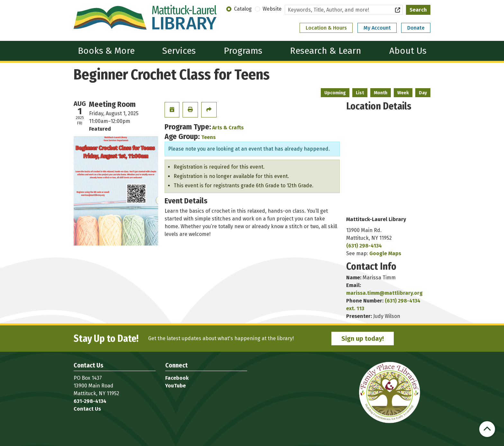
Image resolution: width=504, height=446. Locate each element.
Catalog (243, 9)
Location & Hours (326, 28)
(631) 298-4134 (364, 246)
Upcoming (335, 93)
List (360, 93)
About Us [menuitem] (408, 51)
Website (272, 9)
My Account (377, 28)
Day (423, 93)
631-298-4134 (90, 401)
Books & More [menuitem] (106, 51)
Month (381, 93)
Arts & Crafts (228, 128)
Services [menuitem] (179, 51)
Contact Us (87, 409)
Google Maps (385, 253)
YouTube (175, 386)
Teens (208, 137)
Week (403, 93)
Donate (416, 28)
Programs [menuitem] (243, 51)
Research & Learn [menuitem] (326, 51)
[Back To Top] (487, 429)
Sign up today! (363, 339)
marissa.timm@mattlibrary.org (384, 293)
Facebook (177, 378)
